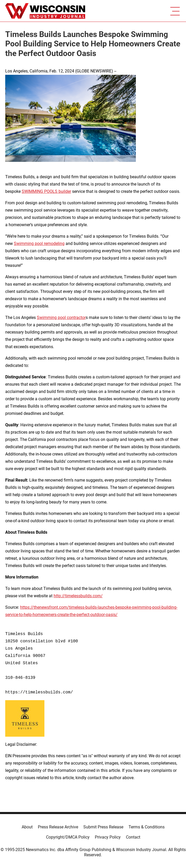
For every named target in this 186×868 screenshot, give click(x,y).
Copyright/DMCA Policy (68, 837)
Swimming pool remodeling (39, 244)
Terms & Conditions (147, 827)
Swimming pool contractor (61, 318)
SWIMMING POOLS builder (46, 191)
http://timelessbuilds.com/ (78, 596)
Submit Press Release (103, 827)
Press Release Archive (58, 827)
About (27, 827)
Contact (133, 837)
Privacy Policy (108, 837)
